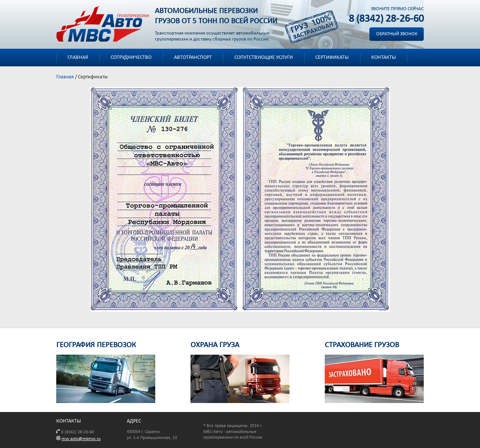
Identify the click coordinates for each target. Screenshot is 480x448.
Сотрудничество (131, 58)
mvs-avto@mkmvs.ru (81, 439)
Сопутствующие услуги (264, 58)
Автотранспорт (193, 58)
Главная (78, 58)
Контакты (384, 58)
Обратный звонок (397, 34)
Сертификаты (332, 58)
